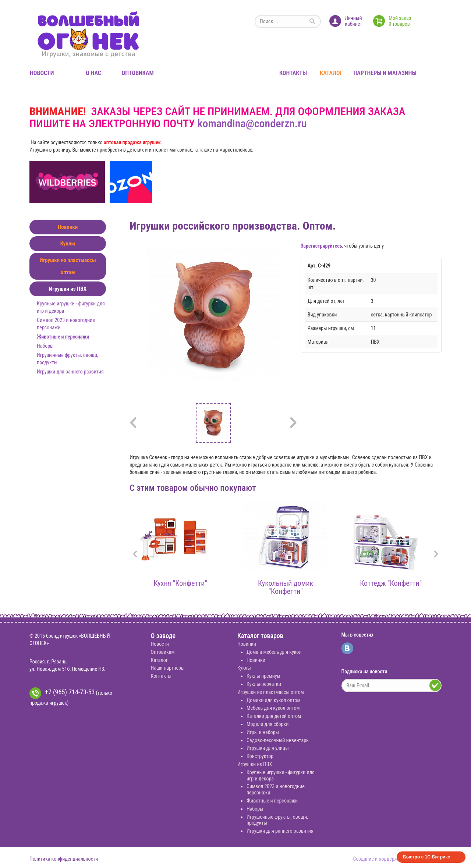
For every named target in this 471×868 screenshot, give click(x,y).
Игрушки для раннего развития (70, 372)
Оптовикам (138, 73)
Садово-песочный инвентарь (278, 740)
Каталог (331, 73)
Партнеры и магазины (385, 73)
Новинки (68, 227)
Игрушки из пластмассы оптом (68, 266)
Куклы (68, 244)
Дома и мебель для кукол (274, 652)
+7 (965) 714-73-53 (62, 693)
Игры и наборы (263, 732)
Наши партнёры (168, 668)
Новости (42, 73)
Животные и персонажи (63, 337)
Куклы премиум (263, 676)
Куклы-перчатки (264, 684)
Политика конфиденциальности (64, 859)
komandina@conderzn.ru (252, 123)
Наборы (45, 346)
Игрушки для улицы (268, 748)
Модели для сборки (268, 724)
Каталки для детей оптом (274, 716)
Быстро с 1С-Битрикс (426, 857)
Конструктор (260, 756)
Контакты (293, 73)
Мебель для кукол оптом (273, 708)
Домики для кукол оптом (273, 700)
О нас (93, 73)
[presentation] (135, 555)
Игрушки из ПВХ (68, 289)
